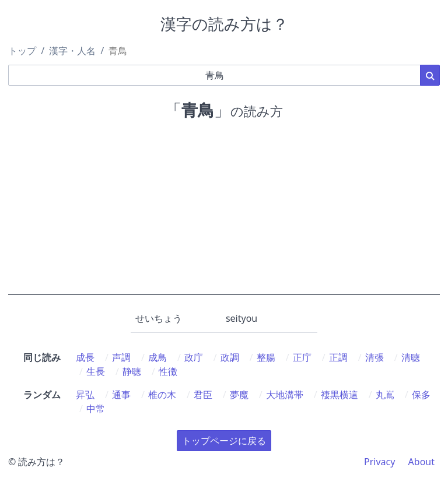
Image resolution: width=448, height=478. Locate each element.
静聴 (132, 371)
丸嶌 (385, 395)
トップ (22, 51)
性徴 (168, 371)
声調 (121, 357)
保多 (421, 395)
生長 (96, 371)
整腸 (266, 357)
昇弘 (85, 395)
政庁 (194, 357)
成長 (85, 357)
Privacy (379, 462)
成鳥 (157, 357)
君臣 (203, 395)
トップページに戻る (224, 441)
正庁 (302, 357)
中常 (96, 409)
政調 (230, 357)
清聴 (411, 357)
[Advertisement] (224, 213)
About (421, 462)
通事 (121, 395)
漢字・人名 (72, 51)
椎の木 (162, 395)
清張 (374, 357)
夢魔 (239, 395)
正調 (338, 357)
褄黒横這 (339, 395)
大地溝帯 (285, 395)
